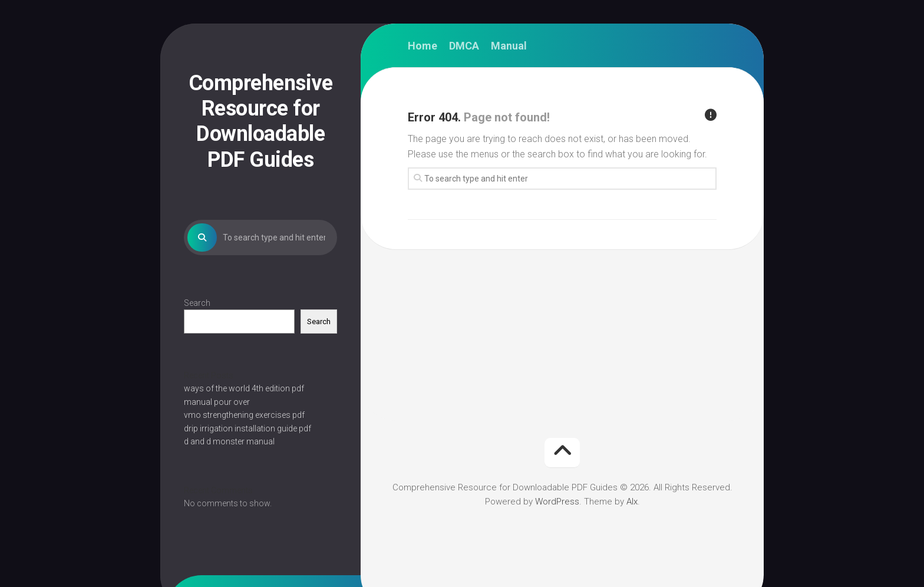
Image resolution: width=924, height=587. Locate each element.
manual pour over (217, 402)
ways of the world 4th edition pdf (244, 388)
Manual (509, 46)
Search (197, 303)
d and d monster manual (229, 441)
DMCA (464, 46)
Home (423, 46)
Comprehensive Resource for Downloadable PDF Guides (261, 121)
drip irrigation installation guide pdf (247, 428)
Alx (632, 502)
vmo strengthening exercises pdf (244, 415)
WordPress (557, 502)
